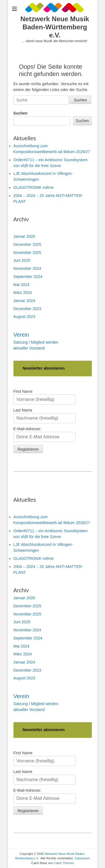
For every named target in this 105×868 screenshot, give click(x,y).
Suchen (21, 113)
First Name (23, 391)
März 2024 (23, 292)
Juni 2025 (22, 260)
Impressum (82, 858)
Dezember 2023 (27, 309)
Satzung (21, 342)
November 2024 (27, 268)
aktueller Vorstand (29, 348)
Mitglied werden (45, 342)
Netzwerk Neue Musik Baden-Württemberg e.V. (55, 27)
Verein (21, 335)
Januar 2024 (24, 301)
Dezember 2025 (27, 244)
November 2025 (27, 253)
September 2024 (28, 277)
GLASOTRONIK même (34, 187)
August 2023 (25, 317)
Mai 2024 (22, 285)
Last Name (23, 410)
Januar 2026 (24, 236)
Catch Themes (64, 863)
